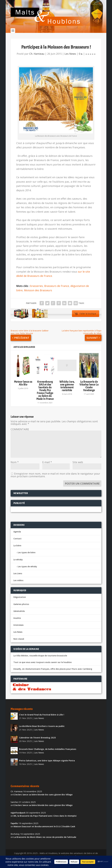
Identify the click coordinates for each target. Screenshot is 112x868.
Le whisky (18, 564)
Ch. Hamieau (37, 58)
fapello (14, 827)
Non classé (19, 643)
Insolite (17, 622)
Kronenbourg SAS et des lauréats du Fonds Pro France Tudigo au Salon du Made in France (45, 394)
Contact (17, 543)
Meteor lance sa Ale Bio (23, 387)
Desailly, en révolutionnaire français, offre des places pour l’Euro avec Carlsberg (53, 673)
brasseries (36, 290)
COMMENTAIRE (20, 434)
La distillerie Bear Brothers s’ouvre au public (42, 730)
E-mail (47, 466)
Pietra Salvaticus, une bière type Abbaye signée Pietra (47, 765)
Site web (78, 466)
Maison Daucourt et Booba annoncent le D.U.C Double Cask (44, 831)
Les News (70, 58)
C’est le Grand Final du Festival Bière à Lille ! (42, 719)
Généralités (19, 615)
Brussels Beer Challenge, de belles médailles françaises (48, 753)
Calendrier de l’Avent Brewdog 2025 (37, 742)
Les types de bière (27, 557)
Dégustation (20, 601)
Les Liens (18, 578)
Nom (15, 466)
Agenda (17, 536)
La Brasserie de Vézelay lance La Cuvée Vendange (89, 390)
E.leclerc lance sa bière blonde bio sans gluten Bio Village (43, 799)
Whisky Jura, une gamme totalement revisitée (67, 390)
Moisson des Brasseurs (38, 294)
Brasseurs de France (57, 290)
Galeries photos (21, 608)
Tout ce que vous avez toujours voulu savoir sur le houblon (43, 667)
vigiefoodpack (18, 817)
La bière (17, 550)
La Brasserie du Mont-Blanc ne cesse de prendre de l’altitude (45, 841)
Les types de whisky (27, 571)
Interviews (18, 629)
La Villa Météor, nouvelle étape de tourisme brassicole (40, 660)
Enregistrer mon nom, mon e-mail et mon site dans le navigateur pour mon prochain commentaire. (55, 479)
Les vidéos (18, 585)
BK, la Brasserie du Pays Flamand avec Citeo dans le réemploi (45, 820)
